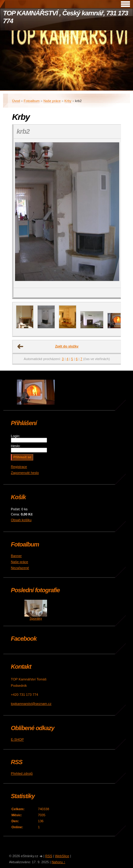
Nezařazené (20, 568)
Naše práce (52, 101)
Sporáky (36, 618)
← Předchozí (21, 347)
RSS (49, 856)
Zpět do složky (67, 346)
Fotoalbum (32, 101)
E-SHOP (17, 739)
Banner (16, 556)
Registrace (19, 467)
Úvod (16, 101)
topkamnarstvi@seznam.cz (31, 704)
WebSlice (62, 856)
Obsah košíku (21, 520)
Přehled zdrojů (22, 773)
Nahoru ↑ (58, 862)
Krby (68, 101)
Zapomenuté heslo (25, 473)
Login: (15, 436)
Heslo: (16, 446)
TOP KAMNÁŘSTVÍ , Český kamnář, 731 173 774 (65, 17)
